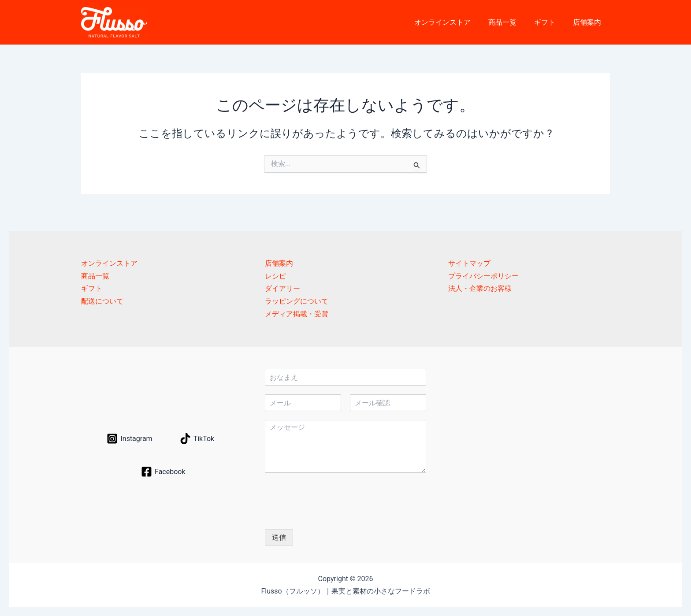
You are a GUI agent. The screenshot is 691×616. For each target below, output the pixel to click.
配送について (102, 301)
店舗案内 (589, 22)
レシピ (275, 276)
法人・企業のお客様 (480, 289)
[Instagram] (129, 439)
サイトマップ (469, 263)
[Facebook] (163, 472)
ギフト (550, 22)
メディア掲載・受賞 (297, 314)
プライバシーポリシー (483, 276)
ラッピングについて (297, 301)
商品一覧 (511, 22)
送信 (279, 537)
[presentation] (332, 515)
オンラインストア (455, 22)
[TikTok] (197, 439)
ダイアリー (282, 289)
